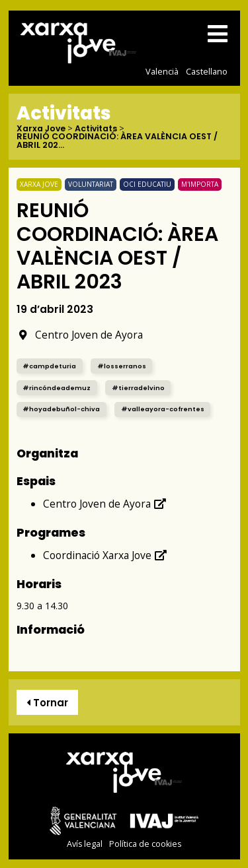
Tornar (47, 703)
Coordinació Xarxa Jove (105, 555)
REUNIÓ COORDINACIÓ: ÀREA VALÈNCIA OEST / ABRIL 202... (117, 141)
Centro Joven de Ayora (80, 335)
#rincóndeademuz (57, 388)
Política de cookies (145, 844)
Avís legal (85, 844)
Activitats (96, 129)
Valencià (162, 71)
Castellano (207, 71)
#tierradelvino (138, 388)
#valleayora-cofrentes (163, 409)
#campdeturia (49, 366)
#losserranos (122, 366)
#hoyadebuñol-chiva (61, 409)
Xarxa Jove (41, 129)
